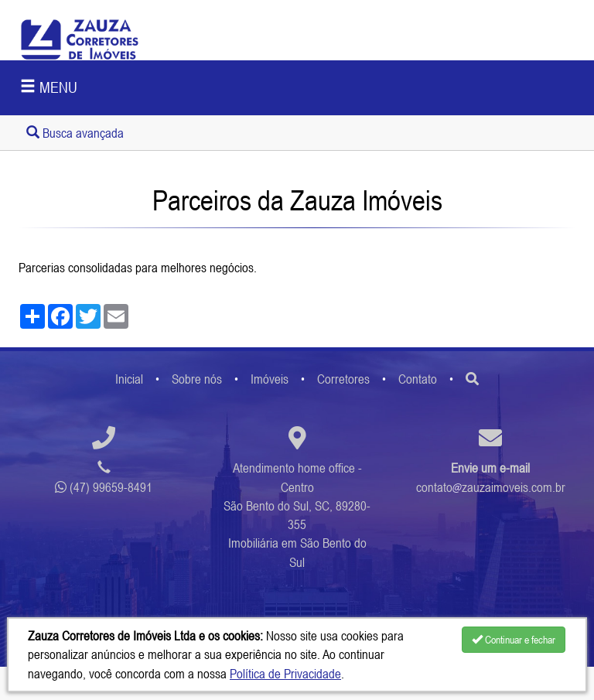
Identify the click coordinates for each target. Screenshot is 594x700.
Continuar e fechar (514, 640)
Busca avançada (75, 133)
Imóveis (270, 379)
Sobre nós (197, 379)
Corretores (343, 379)
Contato (418, 379)
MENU (49, 87)
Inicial (129, 379)
